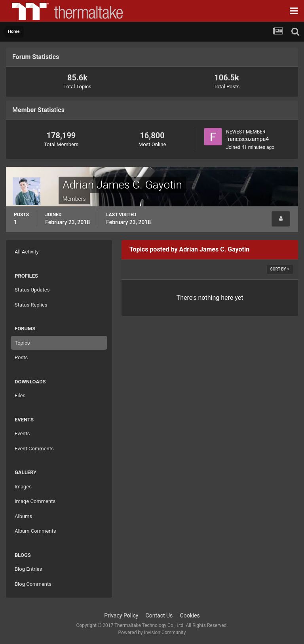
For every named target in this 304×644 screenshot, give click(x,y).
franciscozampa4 (247, 139)
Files (20, 395)
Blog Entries (28, 569)
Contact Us (159, 615)
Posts (21, 357)
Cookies (190, 615)
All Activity (27, 252)
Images (23, 487)
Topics (22, 343)
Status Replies (31, 305)
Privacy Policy (121, 615)
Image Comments (35, 501)
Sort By (280, 269)
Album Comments (35, 531)
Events (22, 433)
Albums (23, 516)
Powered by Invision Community (152, 633)
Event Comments (34, 449)
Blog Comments (33, 584)
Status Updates (32, 290)
